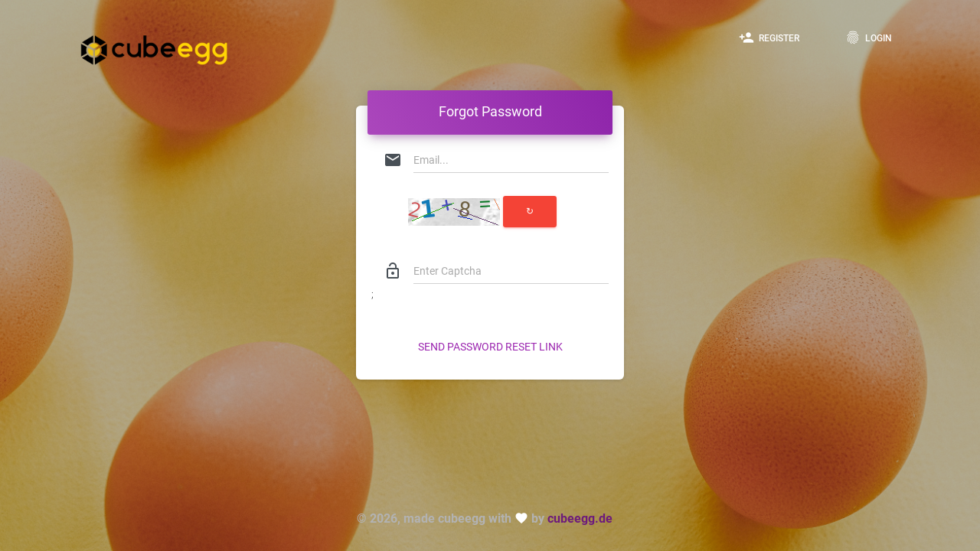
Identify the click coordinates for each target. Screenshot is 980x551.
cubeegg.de (580, 518)
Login (869, 37)
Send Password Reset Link (490, 347)
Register (769, 37)
